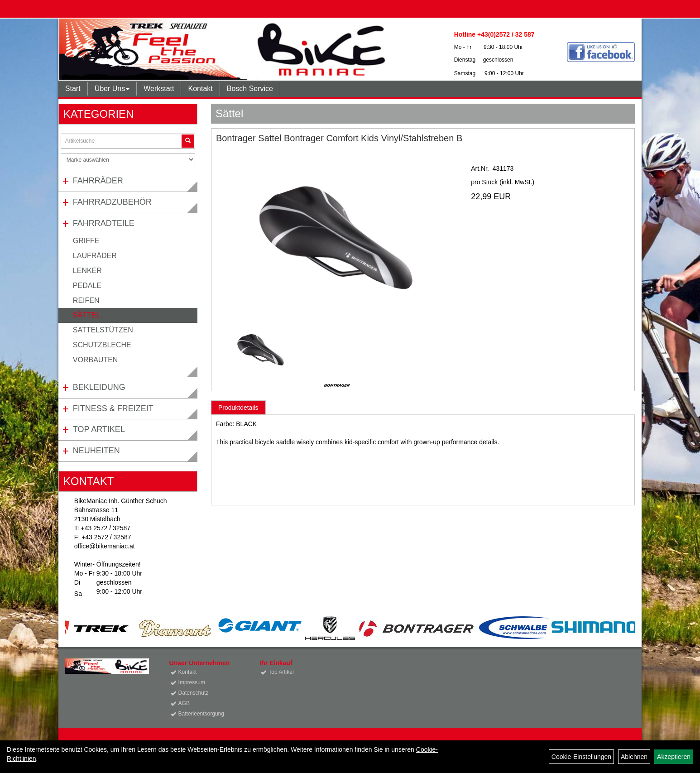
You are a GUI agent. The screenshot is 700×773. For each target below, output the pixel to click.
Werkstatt (159, 89)
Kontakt (200, 89)
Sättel (86, 315)
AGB (184, 703)
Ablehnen (634, 757)
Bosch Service (250, 89)
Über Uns (112, 89)
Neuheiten (96, 451)
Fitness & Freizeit (113, 408)
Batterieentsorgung (201, 714)
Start (73, 89)
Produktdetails (238, 408)
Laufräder (95, 256)
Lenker (87, 271)
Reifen (86, 300)
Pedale (87, 286)
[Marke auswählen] (128, 160)
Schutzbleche (102, 345)
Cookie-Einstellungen (581, 757)
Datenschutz (194, 693)
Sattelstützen (103, 330)
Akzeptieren (674, 757)
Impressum (192, 682)
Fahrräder (98, 181)
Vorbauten (96, 360)
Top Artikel (99, 429)
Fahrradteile (104, 223)
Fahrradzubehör (112, 202)
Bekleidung (99, 387)
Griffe (86, 241)
